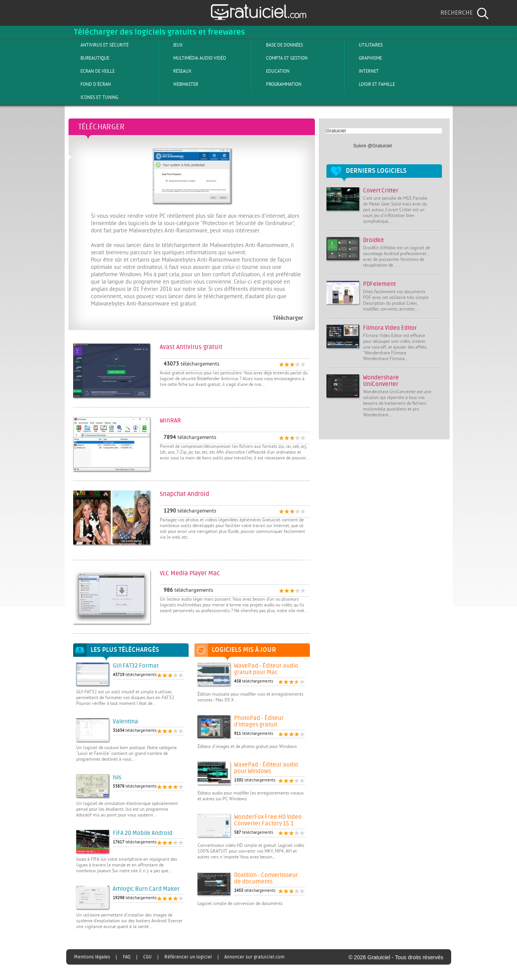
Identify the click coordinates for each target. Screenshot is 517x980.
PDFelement (379, 284)
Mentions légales (92, 957)
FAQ (127, 957)
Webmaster (179, 84)
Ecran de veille (91, 71)
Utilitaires (364, 45)
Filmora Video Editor (390, 328)
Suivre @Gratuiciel (373, 146)
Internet (362, 71)
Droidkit (373, 240)
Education (271, 71)
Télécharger (101, 127)
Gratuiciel (336, 131)
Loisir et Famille (371, 84)
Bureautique (89, 58)
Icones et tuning (93, 97)
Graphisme (364, 58)
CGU (147, 957)
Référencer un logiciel (188, 957)
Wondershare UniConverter (381, 381)
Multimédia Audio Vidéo (193, 58)
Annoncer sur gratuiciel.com (254, 957)
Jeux (171, 45)
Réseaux (176, 71)
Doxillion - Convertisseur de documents (266, 878)
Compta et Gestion (280, 58)
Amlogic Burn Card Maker (146, 889)
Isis (117, 777)
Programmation (277, 84)
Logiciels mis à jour (244, 650)
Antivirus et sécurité (98, 45)
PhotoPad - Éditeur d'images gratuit (259, 721)
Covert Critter (381, 191)
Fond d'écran (89, 84)
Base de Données (278, 45)
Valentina (125, 722)
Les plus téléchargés (125, 650)
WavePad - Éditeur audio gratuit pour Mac (266, 669)
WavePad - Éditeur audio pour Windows (266, 768)
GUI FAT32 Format (136, 666)
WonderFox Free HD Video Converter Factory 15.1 (268, 820)
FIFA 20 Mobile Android (143, 833)
